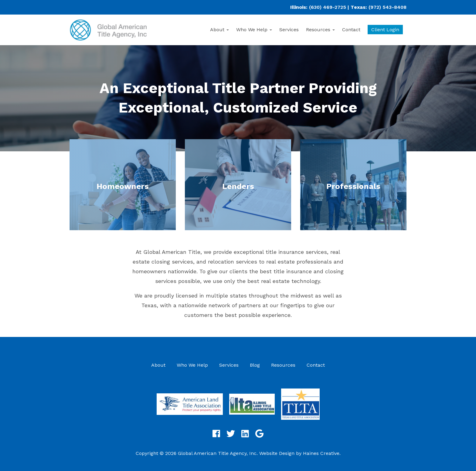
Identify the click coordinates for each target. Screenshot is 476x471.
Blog (255, 365)
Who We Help (254, 30)
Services (289, 30)
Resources (320, 30)
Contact (351, 30)
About (219, 30)
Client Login (385, 30)
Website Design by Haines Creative (299, 453)
